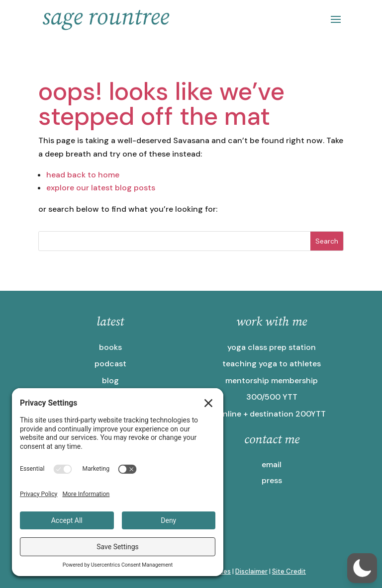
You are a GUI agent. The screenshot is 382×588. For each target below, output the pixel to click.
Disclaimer (251, 571)
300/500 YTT (272, 397)
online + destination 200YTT (272, 414)
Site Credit (289, 571)
